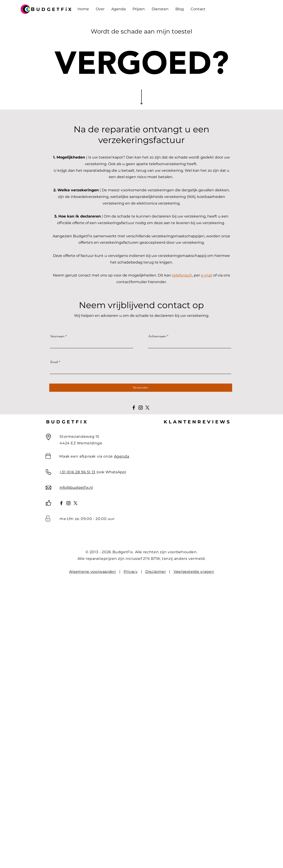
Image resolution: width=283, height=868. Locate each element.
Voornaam (57, 336)
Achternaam (157, 336)
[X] (147, 408)
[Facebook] (134, 408)
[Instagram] (141, 408)
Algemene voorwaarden (93, 572)
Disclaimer (156, 572)
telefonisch (182, 275)
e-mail (207, 275)
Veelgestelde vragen (194, 572)
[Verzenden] (141, 388)
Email (54, 362)
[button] (139, 9)
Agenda (122, 456)
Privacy (131, 572)
